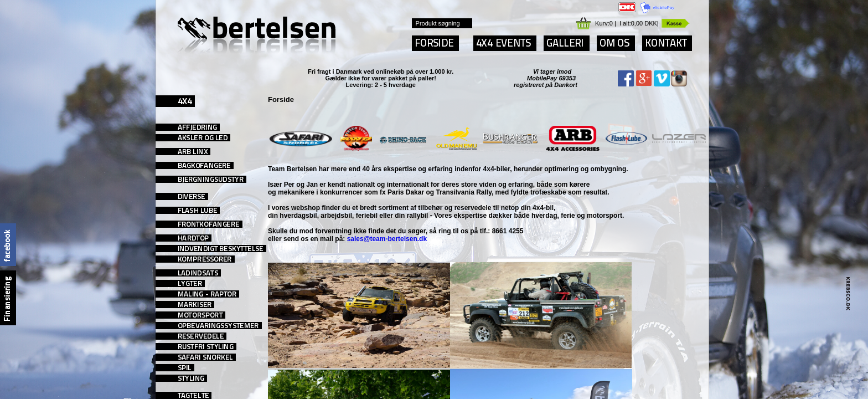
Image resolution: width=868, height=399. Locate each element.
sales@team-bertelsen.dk (387, 239)
